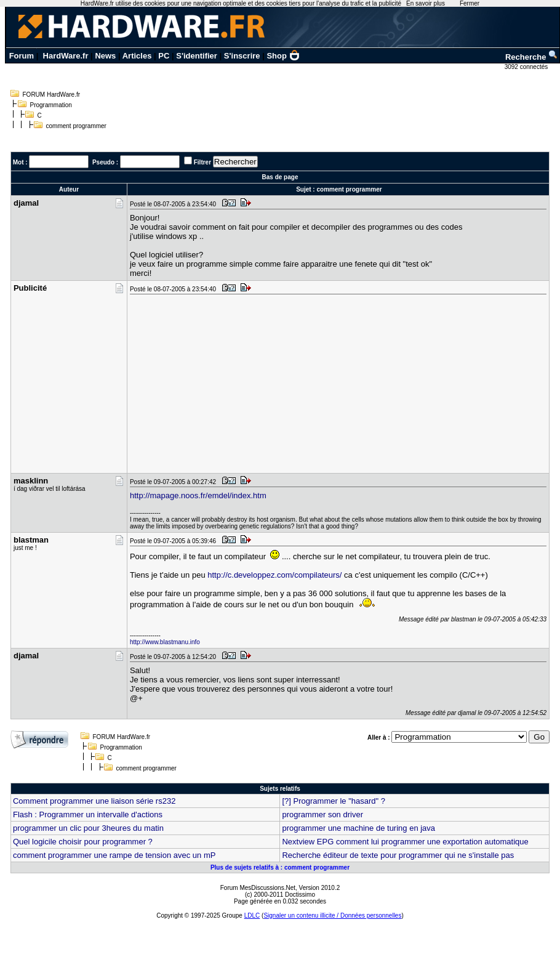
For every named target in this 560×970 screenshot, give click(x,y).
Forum (22, 56)
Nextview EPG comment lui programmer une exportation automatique (405, 842)
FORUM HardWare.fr (52, 95)
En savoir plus (426, 3)
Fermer (470, 3)
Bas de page (280, 177)
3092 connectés (527, 67)
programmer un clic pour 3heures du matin (88, 828)
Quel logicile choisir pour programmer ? (83, 842)
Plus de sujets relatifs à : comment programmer (280, 867)
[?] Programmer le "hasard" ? (333, 801)
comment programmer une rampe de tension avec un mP (114, 855)
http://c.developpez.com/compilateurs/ (274, 575)
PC (164, 56)
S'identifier (197, 56)
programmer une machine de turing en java (358, 828)
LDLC (252, 915)
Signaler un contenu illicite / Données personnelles (332, 915)
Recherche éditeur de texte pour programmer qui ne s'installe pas (398, 855)
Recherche (532, 57)
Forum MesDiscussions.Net (258, 888)
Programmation (51, 105)
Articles (137, 56)
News (105, 56)
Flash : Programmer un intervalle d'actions (88, 814)
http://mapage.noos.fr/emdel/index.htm (198, 495)
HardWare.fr (66, 56)
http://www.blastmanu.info (165, 642)
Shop (283, 56)
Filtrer (202, 162)
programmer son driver (322, 814)
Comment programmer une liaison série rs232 (94, 801)
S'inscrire (242, 56)
